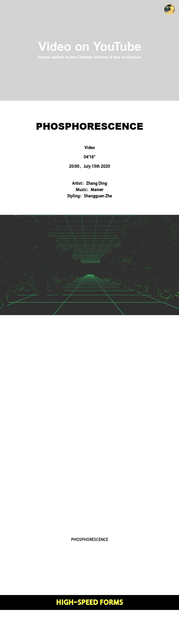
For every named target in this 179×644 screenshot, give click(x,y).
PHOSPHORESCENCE (90, 540)
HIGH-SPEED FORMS (90, 602)
